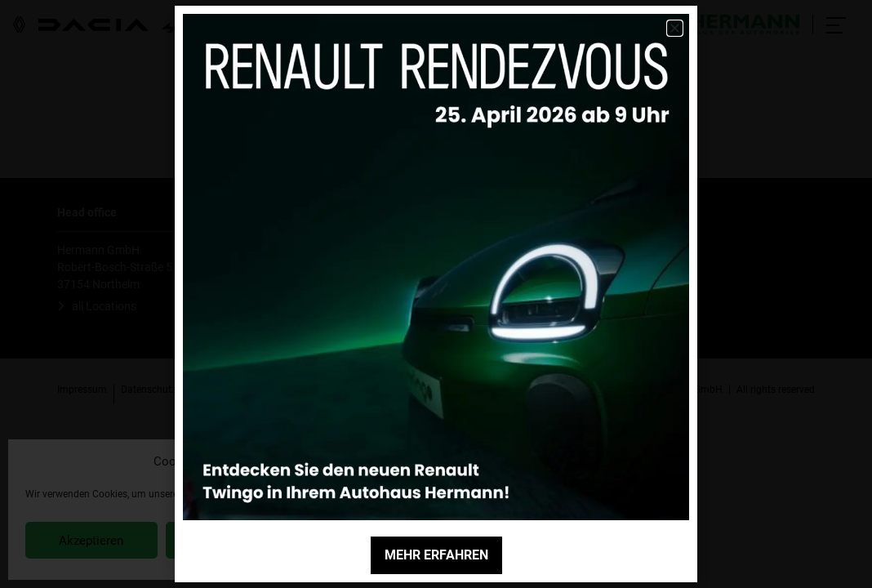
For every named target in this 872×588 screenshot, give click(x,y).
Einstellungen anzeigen (377, 541)
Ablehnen (231, 541)
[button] (440, 461)
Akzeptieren (91, 541)
